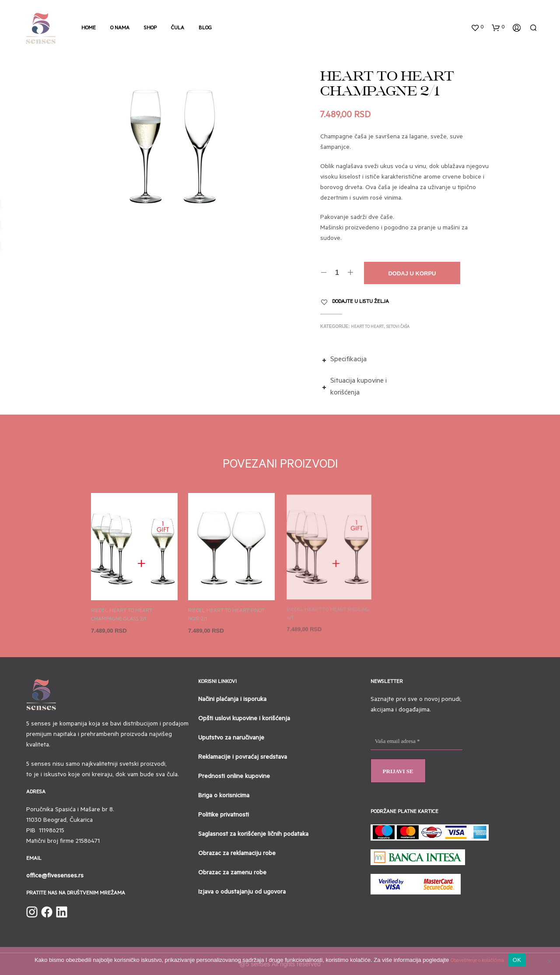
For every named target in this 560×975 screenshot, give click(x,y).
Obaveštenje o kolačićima (477, 961)
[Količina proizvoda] (337, 273)
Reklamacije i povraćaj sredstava (243, 758)
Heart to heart (367, 327)
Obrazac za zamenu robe (232, 873)
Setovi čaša (398, 327)
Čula (178, 29)
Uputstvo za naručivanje (231, 739)
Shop (150, 29)
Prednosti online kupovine (234, 777)
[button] (477, 28)
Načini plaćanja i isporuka (232, 700)
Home (89, 29)
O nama (120, 29)
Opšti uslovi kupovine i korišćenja (244, 719)
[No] (549, 961)
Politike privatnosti (224, 816)
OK (517, 960)
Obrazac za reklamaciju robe (237, 854)
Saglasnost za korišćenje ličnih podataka (253, 835)
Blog (205, 29)
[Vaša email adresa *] (416, 741)
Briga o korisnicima (224, 796)
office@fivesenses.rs (55, 876)
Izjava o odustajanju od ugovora (242, 893)
